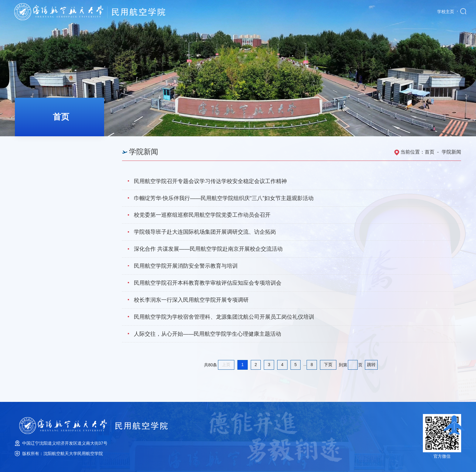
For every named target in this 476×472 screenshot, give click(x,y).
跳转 (371, 365)
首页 (430, 152)
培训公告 (39, 182)
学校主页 (446, 12)
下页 (328, 365)
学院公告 (39, 164)
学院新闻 (39, 145)
